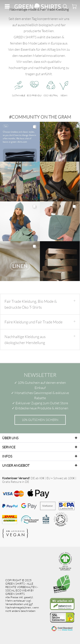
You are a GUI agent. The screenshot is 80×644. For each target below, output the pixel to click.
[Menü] (8, 6)
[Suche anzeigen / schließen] (65, 6)
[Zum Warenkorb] (74, 6)
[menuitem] (8, 6)
